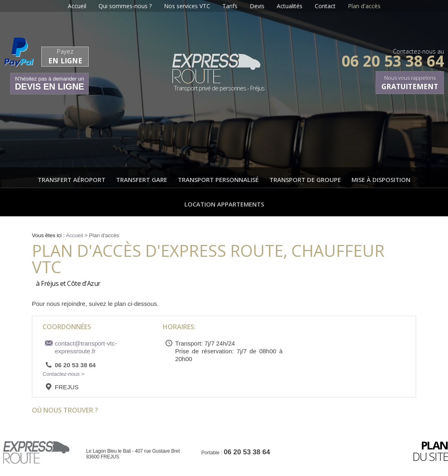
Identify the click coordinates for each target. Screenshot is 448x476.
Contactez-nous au (393, 56)
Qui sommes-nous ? (125, 6)
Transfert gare (142, 180)
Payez (65, 56)
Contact (325, 6)
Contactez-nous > (63, 374)
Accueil (77, 6)
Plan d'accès (364, 6)
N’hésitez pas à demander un (49, 84)
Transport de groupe (305, 180)
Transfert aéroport (72, 180)
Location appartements (224, 204)
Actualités (290, 6)
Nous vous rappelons (410, 83)
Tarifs (230, 6)
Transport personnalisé (218, 180)
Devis (257, 6)
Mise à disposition (381, 180)
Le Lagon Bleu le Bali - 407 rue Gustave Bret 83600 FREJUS (133, 454)
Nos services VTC (187, 6)
